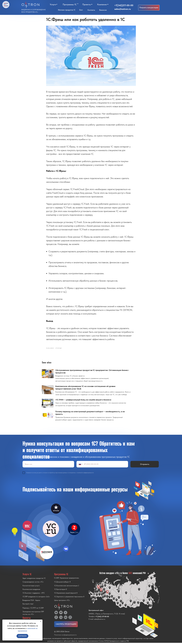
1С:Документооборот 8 (62, 583)
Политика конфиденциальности (65, 636)
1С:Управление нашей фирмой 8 (66, 594)
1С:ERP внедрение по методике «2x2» (36, 598)
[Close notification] (41, 621)
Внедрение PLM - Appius (31, 601)
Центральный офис (96, 611)
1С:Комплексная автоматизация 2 (67, 587)
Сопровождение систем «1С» (33, 583)
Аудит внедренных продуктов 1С (34, 579)
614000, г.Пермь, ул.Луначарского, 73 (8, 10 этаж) (107, 615)
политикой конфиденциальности (85, 474)
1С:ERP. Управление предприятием (66, 579)
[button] (149, 8)
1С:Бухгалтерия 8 (60, 590)
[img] (51, 530)
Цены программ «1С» (62, 601)
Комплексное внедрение (31, 590)
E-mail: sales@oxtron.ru (97, 620)
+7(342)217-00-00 (124, 5)
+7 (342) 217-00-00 (102, 618)
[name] (48, 465)
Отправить (145, 465)
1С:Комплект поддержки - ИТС (34, 594)
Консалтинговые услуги (31, 587)
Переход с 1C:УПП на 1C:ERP (33, 609)
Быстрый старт (28, 605)
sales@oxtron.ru (123, 9)
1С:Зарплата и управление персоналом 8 (69, 598)
